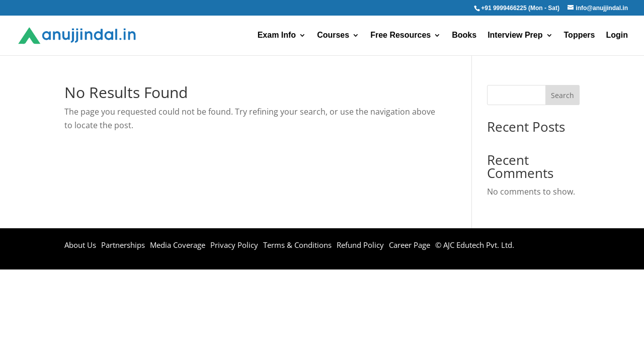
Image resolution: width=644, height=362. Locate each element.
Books (464, 35)
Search (562, 95)
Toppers (580, 35)
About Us (80, 245)
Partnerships (123, 245)
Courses (333, 35)
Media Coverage (178, 245)
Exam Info (277, 35)
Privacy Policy (234, 245)
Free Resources (400, 35)
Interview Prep (515, 35)
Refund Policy (360, 245)
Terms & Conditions (297, 245)
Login (617, 35)
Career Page (410, 245)
